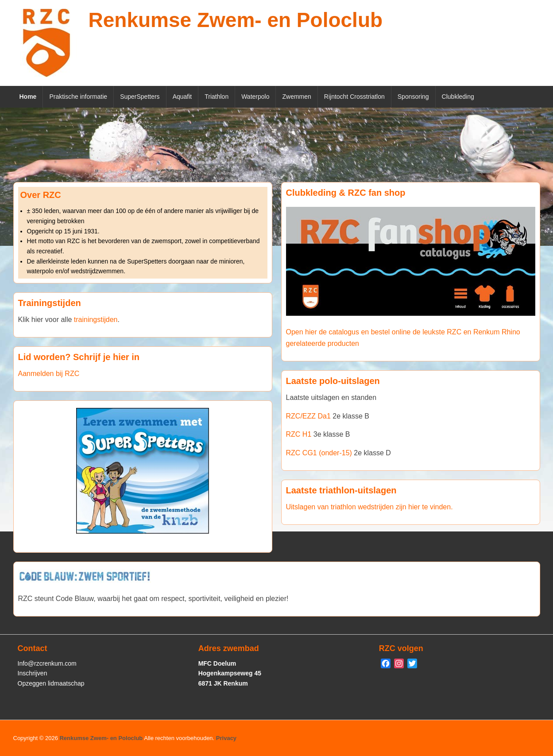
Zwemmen (296, 97)
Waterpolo (255, 97)
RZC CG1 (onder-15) (319, 453)
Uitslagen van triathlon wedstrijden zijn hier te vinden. (369, 507)
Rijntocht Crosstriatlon (354, 97)
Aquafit (182, 97)
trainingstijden (96, 320)
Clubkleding (458, 97)
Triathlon (217, 97)
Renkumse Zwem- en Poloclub (236, 20)
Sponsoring (413, 97)
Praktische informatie (78, 97)
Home (28, 97)
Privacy (226, 738)
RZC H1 (299, 434)
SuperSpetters (140, 97)
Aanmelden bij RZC (49, 374)
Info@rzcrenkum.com (47, 663)
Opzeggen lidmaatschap (51, 683)
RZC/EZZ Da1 (308, 416)
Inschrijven (33, 673)
